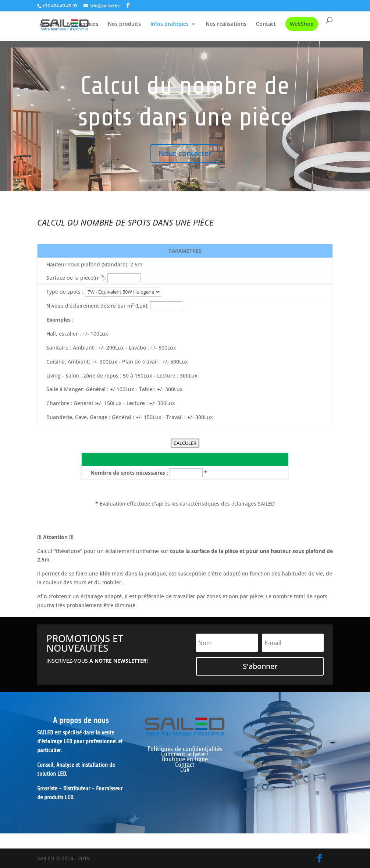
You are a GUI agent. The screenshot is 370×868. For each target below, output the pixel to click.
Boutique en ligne (185, 759)
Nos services (83, 24)
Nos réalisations (226, 24)
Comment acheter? (185, 754)
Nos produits (124, 24)
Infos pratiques (170, 24)
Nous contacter (185, 153)
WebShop (302, 24)
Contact (266, 24)
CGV (185, 770)
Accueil (49, 24)
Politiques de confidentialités (185, 749)
